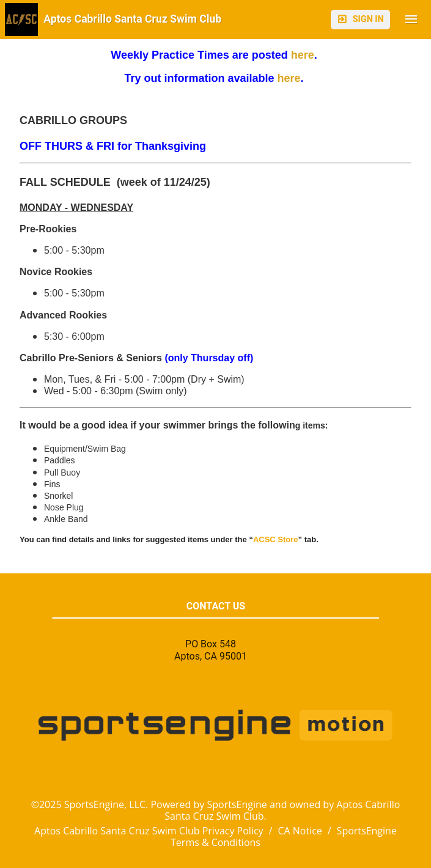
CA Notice (300, 831)
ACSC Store (276, 539)
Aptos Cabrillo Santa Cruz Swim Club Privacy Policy (149, 831)
